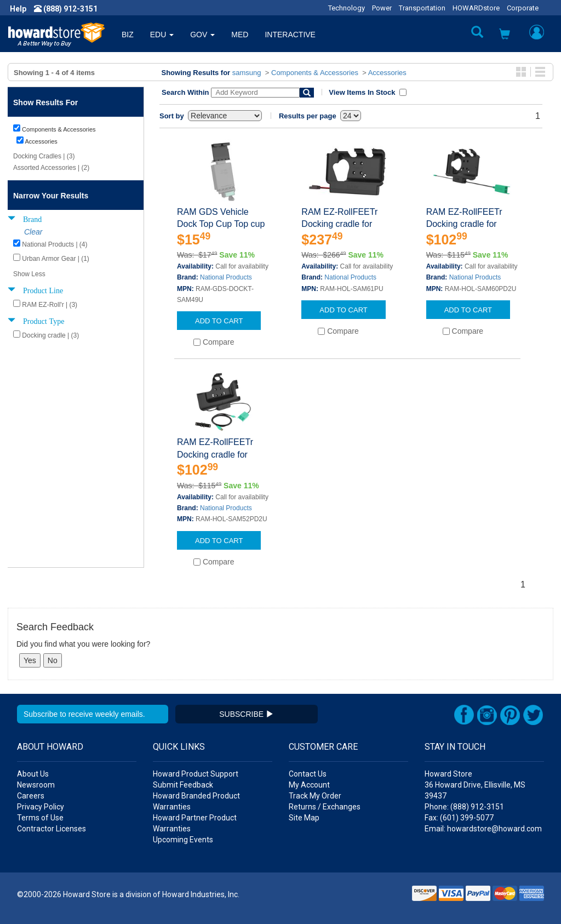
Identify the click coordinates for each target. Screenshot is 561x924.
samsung (247, 73)
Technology (347, 8)
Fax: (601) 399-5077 (459, 818)
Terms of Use (40, 818)
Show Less (29, 274)
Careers (31, 796)
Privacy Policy (41, 807)
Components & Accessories (315, 73)
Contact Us (308, 774)
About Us (33, 774)
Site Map (304, 818)
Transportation (422, 8)
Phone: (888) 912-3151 (464, 807)
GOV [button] (202, 35)
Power (382, 8)
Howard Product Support (196, 774)
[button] (505, 35)
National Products (226, 277)
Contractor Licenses (51, 829)
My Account (309, 785)
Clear (33, 232)
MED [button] (240, 35)
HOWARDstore (476, 8)
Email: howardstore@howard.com (483, 829)
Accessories (387, 73)
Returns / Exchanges (325, 807)
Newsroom (36, 785)
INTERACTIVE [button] (290, 35)
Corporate (523, 8)
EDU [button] (162, 35)
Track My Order (315, 796)
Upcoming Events (183, 840)
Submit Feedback (183, 785)
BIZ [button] (128, 35)
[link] (383, 897)
